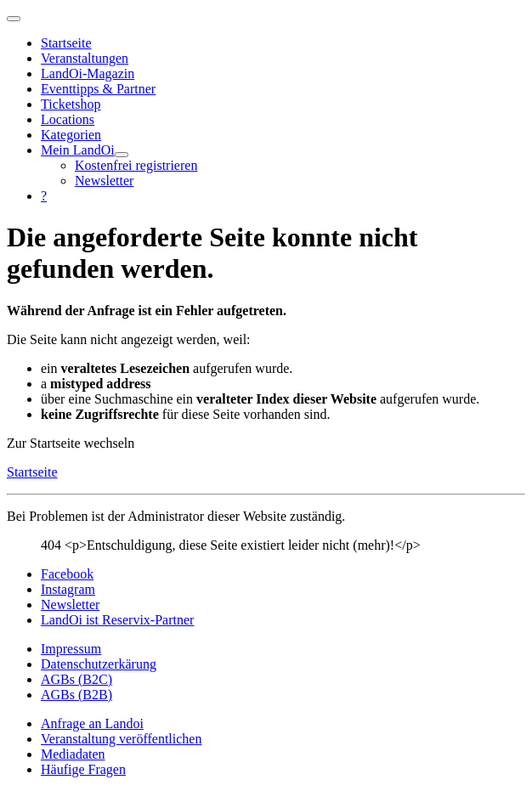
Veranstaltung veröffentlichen (121, 739)
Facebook (67, 574)
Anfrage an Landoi (92, 723)
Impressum (71, 649)
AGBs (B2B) (76, 695)
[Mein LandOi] (122, 155)
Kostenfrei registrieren (136, 165)
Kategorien (71, 135)
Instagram (68, 589)
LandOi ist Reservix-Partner (117, 620)
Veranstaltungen (85, 58)
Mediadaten (73, 754)
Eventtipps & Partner (98, 89)
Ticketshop (71, 104)
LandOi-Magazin (88, 73)
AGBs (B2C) (76, 679)
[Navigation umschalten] (14, 19)
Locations (68, 119)
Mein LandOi (78, 150)
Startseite (66, 43)
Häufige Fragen (83, 769)
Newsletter (104, 181)
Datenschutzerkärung (99, 664)
